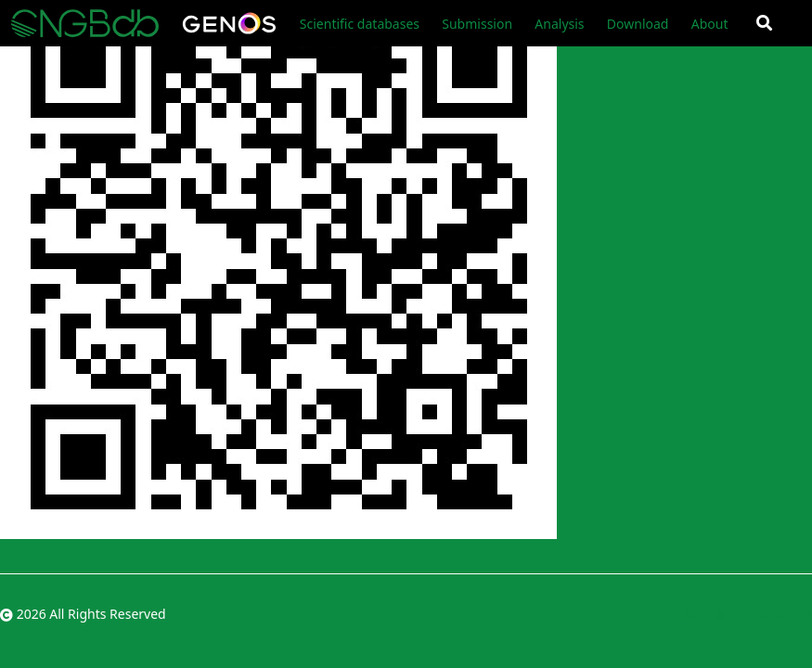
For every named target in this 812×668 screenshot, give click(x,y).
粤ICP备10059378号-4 (747, 614)
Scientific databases (360, 24)
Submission (477, 24)
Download (638, 24)
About (710, 24)
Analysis (559, 24)
